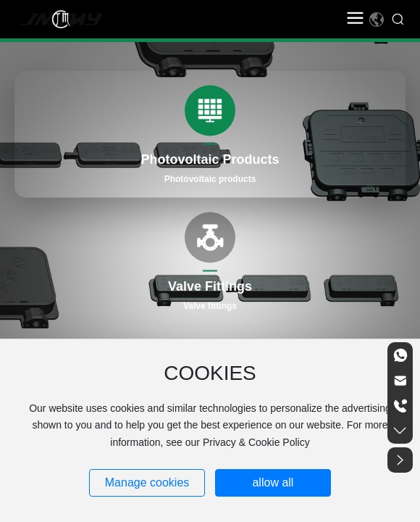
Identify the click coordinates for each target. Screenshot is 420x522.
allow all (273, 482)
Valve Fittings (210, 286)
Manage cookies (147, 482)
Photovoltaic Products (210, 159)
